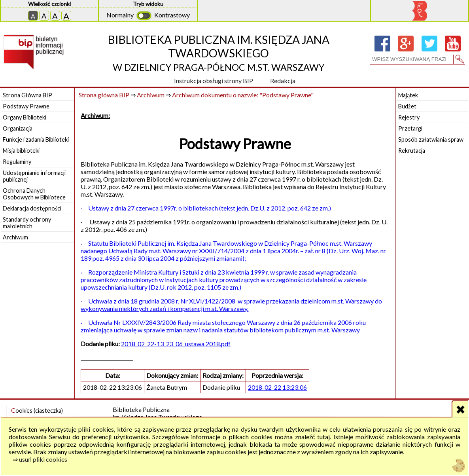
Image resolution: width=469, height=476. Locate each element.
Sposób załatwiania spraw (431, 139)
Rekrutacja (412, 151)
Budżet (407, 106)
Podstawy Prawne (26, 106)
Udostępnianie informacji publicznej (34, 176)
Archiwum (15, 237)
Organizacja (18, 128)
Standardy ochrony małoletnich (27, 223)
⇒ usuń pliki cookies (40, 459)
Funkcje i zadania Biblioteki (36, 139)
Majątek (408, 95)
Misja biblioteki (21, 151)
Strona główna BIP (104, 95)
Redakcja (283, 81)
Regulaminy (17, 162)
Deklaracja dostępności (32, 208)
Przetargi (410, 128)
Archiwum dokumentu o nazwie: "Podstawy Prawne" (243, 95)
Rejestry (409, 117)
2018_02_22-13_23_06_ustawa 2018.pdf (176, 344)
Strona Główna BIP (27, 95)
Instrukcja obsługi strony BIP (214, 81)
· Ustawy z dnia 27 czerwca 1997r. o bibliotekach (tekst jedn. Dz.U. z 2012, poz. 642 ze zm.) (206, 208)
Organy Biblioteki (25, 117)
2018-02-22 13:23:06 (277, 387)
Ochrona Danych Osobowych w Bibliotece (34, 194)
